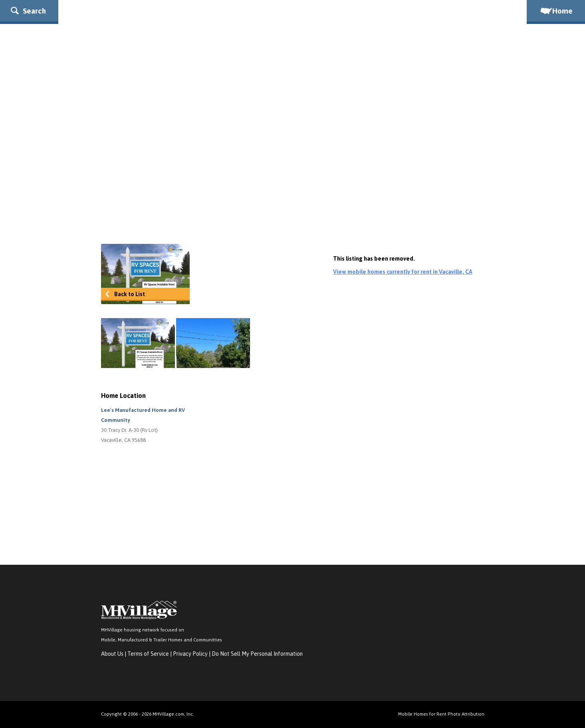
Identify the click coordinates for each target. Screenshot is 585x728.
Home (556, 11)
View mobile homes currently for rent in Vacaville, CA (403, 272)
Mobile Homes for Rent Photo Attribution (441, 714)
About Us (112, 654)
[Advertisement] (293, 172)
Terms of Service (148, 654)
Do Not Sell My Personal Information (257, 654)
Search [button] (28, 11)
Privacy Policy (190, 654)
